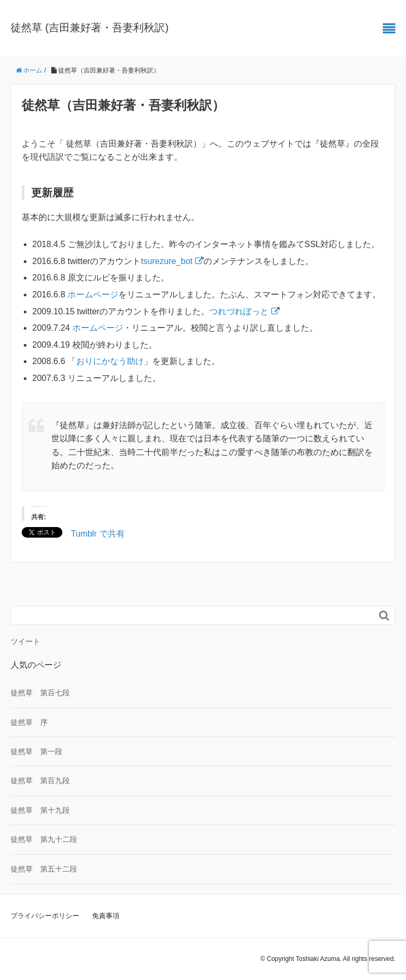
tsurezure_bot (172, 261)
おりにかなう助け (110, 361)
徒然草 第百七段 (40, 693)
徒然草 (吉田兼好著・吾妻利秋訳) (90, 28)
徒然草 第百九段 (40, 781)
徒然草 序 (29, 722)
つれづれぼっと (244, 311)
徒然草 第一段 (36, 751)
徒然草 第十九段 (40, 810)
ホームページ (93, 294)
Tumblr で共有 (98, 533)
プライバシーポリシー (45, 916)
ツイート (25, 641)
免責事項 (106, 916)
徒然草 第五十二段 (44, 869)
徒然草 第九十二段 (44, 839)
